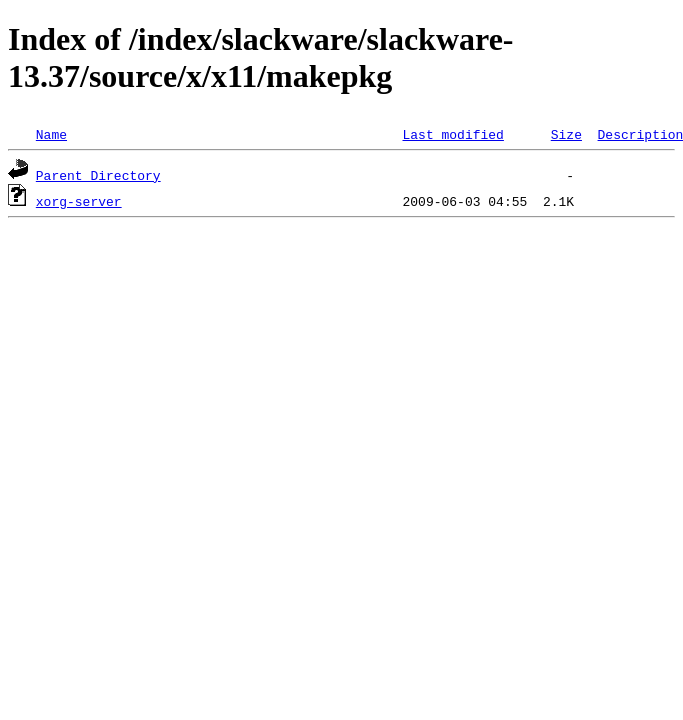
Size (566, 134)
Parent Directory (98, 175)
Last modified (452, 134)
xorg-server (79, 201)
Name (51, 134)
